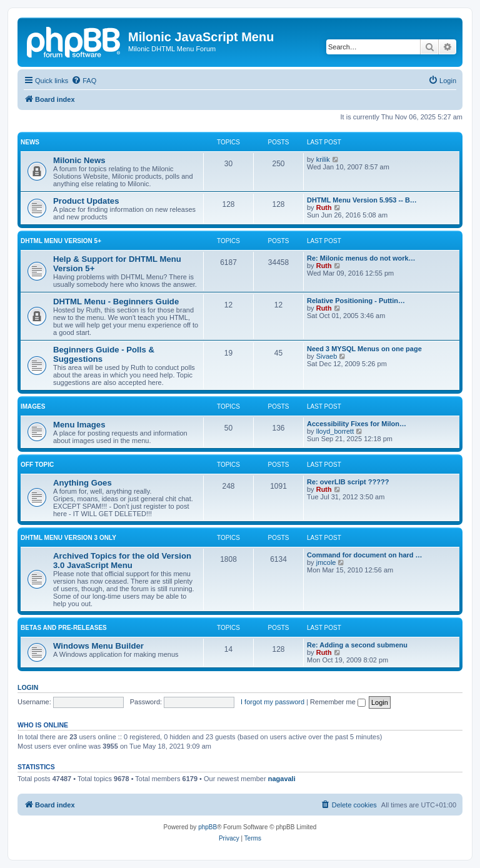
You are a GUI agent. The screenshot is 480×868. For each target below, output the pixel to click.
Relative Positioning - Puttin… (356, 301)
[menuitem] (84, 81)
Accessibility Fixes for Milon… (357, 424)
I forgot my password (272, 702)
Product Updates (86, 201)
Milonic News (79, 160)
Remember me (338, 702)
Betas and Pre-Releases (64, 628)
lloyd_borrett (335, 431)
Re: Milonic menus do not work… (361, 258)
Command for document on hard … (365, 555)
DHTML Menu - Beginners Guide (116, 302)
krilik (323, 159)
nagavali (282, 779)
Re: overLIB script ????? (348, 482)
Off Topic (37, 465)
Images (33, 407)
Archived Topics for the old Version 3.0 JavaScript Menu (122, 561)
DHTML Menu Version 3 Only (68, 538)
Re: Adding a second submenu (357, 645)
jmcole (326, 562)
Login (28, 687)
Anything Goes (82, 483)
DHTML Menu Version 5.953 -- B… (362, 200)
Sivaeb (327, 356)
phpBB (207, 827)
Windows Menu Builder (98, 646)
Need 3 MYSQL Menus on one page (364, 349)
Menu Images (79, 425)
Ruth (324, 207)
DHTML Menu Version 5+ (61, 241)
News (30, 142)
